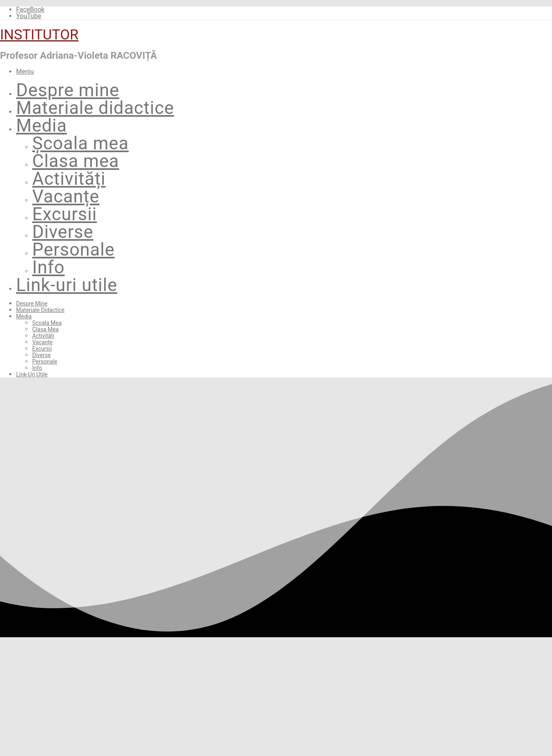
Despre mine (68, 90)
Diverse (63, 232)
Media (41, 126)
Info (49, 267)
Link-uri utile (67, 285)
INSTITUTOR (39, 35)
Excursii (65, 214)
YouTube (29, 16)
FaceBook (30, 9)
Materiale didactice (95, 108)
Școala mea (81, 143)
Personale (73, 250)
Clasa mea (76, 161)
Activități (69, 179)
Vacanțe (66, 196)
